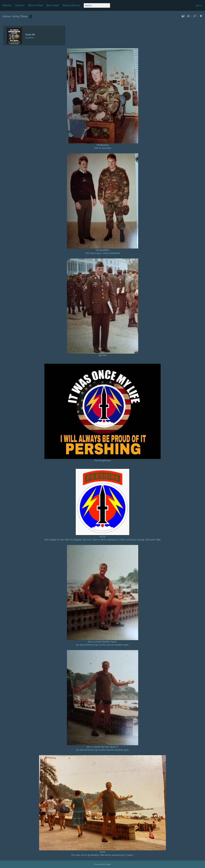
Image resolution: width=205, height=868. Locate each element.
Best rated (53, 5)
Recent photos (71, 5)
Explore (20, 5)
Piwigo (108, 864)
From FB (30, 35)
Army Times (20, 16)
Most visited (35, 5)
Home (6, 16)
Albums (7, 5)
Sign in (199, 5)
